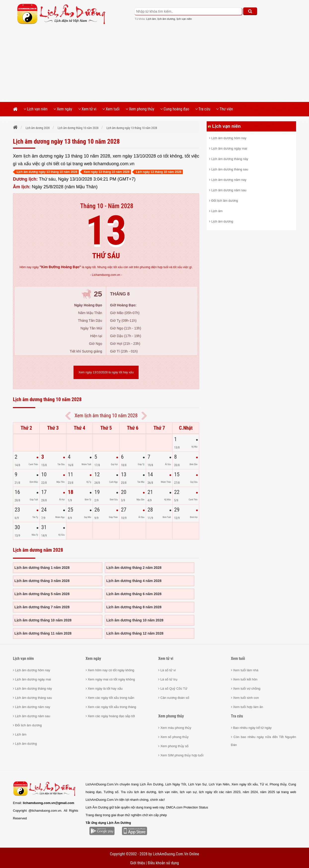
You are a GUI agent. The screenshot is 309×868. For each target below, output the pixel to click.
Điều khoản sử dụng (163, 863)
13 (106, 231)
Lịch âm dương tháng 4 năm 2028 (134, 581)
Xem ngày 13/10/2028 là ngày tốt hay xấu (106, 372)
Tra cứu (203, 109)
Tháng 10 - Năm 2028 (107, 206)
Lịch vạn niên (36, 109)
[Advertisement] (154, 65)
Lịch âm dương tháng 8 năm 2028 (134, 607)
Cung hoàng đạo (175, 109)
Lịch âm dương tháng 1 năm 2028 (42, 568)
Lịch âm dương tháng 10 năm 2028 (43, 620)
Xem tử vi (87, 109)
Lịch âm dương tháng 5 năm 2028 (42, 594)
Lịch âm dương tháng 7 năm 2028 (42, 607)
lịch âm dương (166, 19)
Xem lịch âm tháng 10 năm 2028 (106, 416)
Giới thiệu (138, 863)
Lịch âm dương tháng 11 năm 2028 (43, 633)
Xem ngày (63, 109)
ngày (57, 267)
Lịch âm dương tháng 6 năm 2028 (134, 594)
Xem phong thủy (140, 109)
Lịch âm (151, 19)
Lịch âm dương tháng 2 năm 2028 (134, 568)
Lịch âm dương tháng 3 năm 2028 (42, 581)
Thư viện (225, 109)
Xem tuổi (111, 109)
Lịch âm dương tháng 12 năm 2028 (135, 633)
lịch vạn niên (184, 19)
